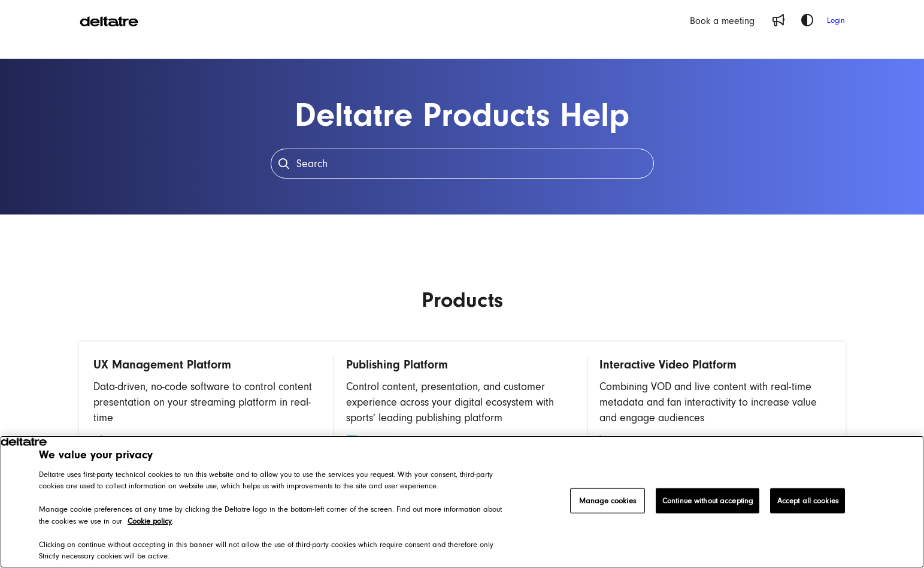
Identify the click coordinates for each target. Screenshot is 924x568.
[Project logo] (109, 20)
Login (836, 20)
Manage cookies (608, 501)
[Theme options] (807, 20)
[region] (462, 502)
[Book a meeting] (722, 20)
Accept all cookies (808, 501)
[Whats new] (778, 20)
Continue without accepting (708, 501)
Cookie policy (150, 521)
